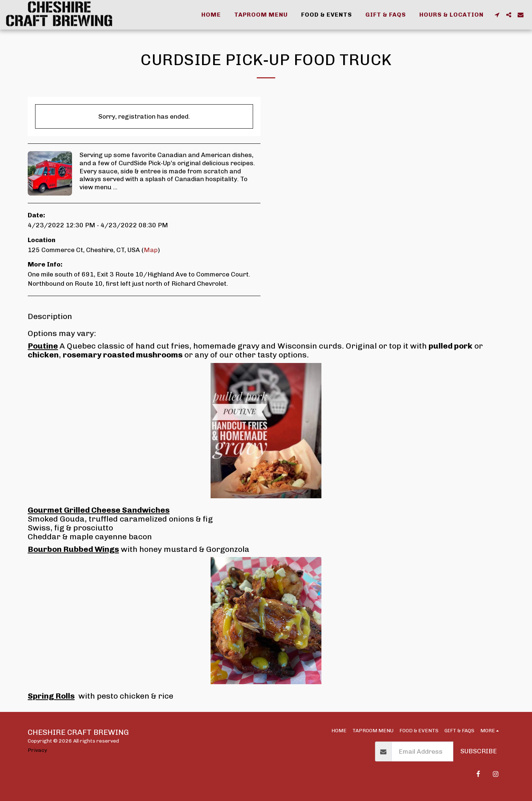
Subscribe (479, 751)
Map (151, 250)
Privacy (37, 750)
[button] (497, 15)
